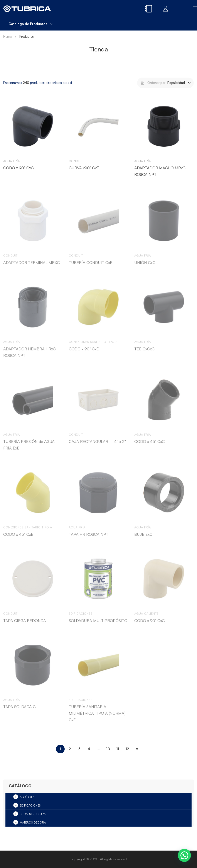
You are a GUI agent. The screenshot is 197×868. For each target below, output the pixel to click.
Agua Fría (12, 161)
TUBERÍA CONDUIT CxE (91, 266)
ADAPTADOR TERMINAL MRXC (32, 266)
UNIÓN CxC (145, 266)
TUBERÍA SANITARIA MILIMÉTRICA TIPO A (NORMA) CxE (97, 717)
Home (8, 37)
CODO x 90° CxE (84, 352)
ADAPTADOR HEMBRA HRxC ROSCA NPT (29, 356)
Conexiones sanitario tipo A (93, 345)
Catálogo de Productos (28, 24)
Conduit (76, 161)
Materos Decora (33, 822)
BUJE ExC (143, 538)
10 (108, 749)
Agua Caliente (146, 617)
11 (118, 749)
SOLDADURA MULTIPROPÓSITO (98, 624)
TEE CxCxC (144, 352)
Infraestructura (33, 814)
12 (127, 749)
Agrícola (27, 797)
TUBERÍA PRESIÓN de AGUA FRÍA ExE (29, 448)
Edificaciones (30, 805)
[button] (184, 855)
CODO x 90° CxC (19, 168)
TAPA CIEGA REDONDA (25, 624)
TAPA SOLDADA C (19, 710)
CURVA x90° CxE (84, 168)
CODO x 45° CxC (150, 445)
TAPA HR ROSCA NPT (89, 538)
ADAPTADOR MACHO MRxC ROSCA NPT (160, 171)
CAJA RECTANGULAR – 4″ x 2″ (97, 445)
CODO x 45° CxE (18, 538)
